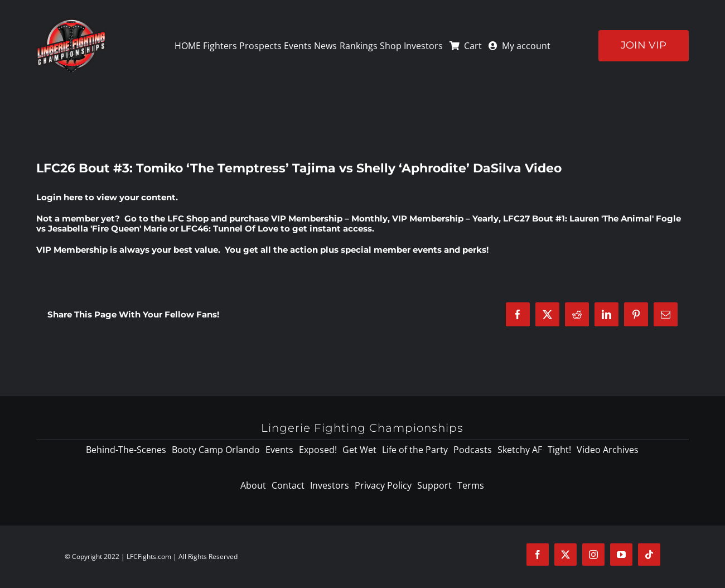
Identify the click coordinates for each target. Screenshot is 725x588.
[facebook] (538, 555)
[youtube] (621, 555)
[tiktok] (649, 555)
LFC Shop (188, 218)
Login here (59, 197)
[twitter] (565, 555)
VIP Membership (72, 250)
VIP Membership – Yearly (445, 218)
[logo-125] (71, 22)
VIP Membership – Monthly (329, 218)
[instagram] (593, 555)
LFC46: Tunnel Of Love (229, 228)
